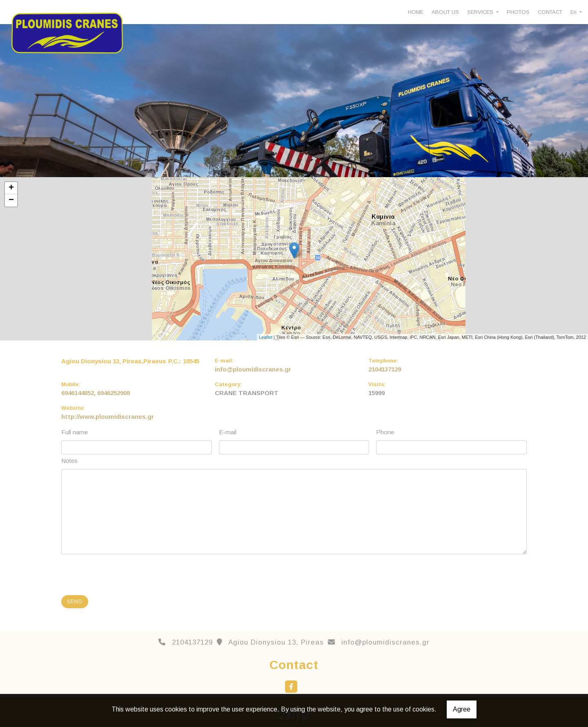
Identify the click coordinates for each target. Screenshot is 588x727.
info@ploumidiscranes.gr (253, 369)
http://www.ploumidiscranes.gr (108, 417)
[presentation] (125, 573)
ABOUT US (445, 12)
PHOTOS (518, 12)
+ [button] (11, 188)
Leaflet (266, 337)
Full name (75, 432)
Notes (69, 461)
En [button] (574, 12)
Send (75, 602)
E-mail (228, 432)
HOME (416, 12)
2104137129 (385, 369)
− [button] (11, 200)
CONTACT (550, 12)
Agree (462, 709)
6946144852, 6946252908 (96, 393)
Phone (385, 432)
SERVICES (481, 12)
